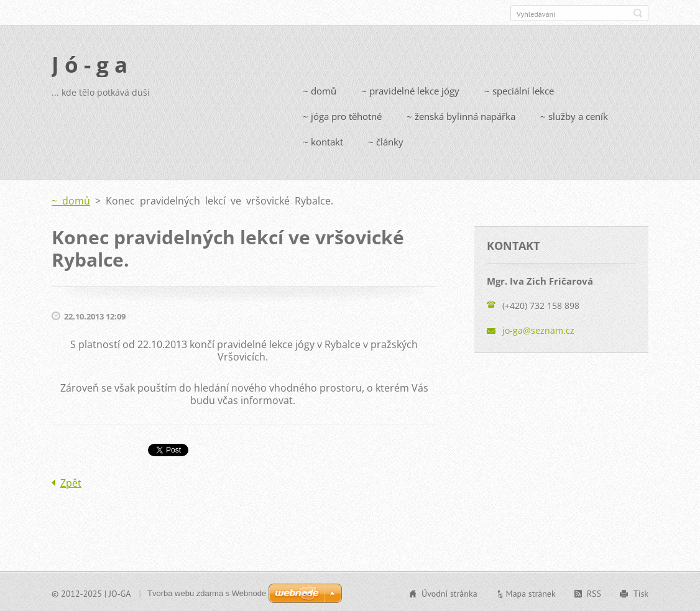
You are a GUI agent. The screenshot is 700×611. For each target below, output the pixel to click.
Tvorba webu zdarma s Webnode (207, 592)
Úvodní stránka (449, 592)
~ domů (320, 90)
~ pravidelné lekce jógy (410, 90)
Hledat (638, 13)
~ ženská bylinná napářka (461, 115)
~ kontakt (323, 140)
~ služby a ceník (574, 115)
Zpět (71, 482)
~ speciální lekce (519, 90)
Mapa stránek (531, 592)
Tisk (641, 592)
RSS (594, 592)
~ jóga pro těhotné (342, 115)
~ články (386, 140)
